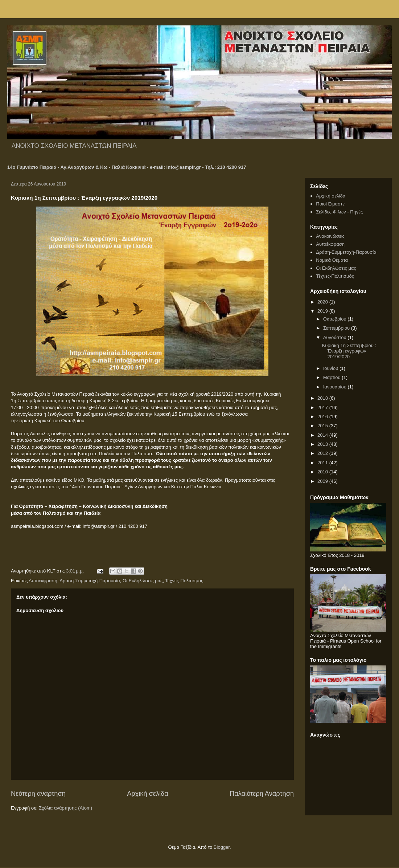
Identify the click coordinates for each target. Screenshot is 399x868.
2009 (323, 481)
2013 (323, 444)
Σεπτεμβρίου (337, 328)
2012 (323, 453)
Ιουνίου (331, 368)
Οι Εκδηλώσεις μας (143, 581)
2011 (323, 463)
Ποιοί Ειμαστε (330, 204)
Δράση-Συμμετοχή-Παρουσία (90, 581)
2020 (323, 302)
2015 (323, 426)
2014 (323, 435)
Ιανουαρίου (336, 387)
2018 (323, 398)
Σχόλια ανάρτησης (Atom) (65, 808)
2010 (323, 472)
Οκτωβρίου (335, 319)
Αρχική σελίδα (147, 794)
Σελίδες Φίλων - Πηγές (339, 212)
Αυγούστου (336, 337)
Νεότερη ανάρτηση (38, 794)
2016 (323, 417)
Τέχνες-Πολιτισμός (184, 581)
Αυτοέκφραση (43, 581)
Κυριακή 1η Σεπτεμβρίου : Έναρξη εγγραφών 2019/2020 (349, 351)
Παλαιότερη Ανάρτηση (262, 794)
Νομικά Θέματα (332, 260)
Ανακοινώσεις (330, 236)
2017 (323, 407)
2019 (323, 311)
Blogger (222, 847)
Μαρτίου (333, 377)
